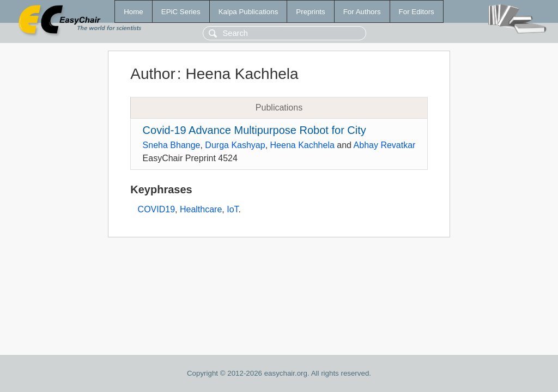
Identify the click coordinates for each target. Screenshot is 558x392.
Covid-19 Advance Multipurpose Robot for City (254, 130)
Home (134, 12)
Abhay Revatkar (385, 145)
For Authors (362, 12)
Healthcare (201, 209)
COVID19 (156, 209)
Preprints (310, 12)
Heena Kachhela (302, 145)
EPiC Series (181, 12)
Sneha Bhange (172, 145)
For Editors (417, 12)
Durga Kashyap (235, 145)
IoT (232, 209)
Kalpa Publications (248, 12)
